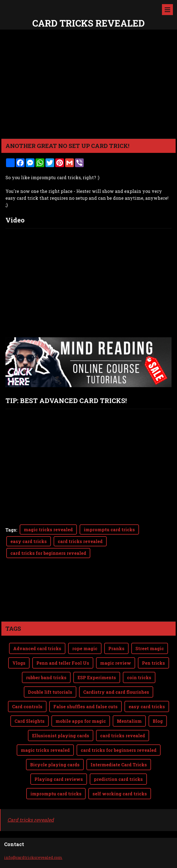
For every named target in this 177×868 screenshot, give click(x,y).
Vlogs (19, 663)
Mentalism (129, 721)
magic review (116, 663)
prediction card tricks (118, 779)
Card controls (27, 706)
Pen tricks (153, 663)
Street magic (150, 648)
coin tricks (139, 677)
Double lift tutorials (50, 692)
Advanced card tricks (37, 648)
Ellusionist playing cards (61, 736)
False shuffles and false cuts (85, 706)
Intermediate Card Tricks (119, 765)
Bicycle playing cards (55, 765)
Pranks (116, 648)
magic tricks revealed (48, 529)
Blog (158, 721)
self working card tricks (120, 794)
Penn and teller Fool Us (63, 663)
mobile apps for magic (81, 721)
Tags (11, 530)
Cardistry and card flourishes (116, 692)
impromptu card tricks (109, 529)
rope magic (85, 648)
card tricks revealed (80, 541)
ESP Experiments (97, 677)
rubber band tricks (46, 677)
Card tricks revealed (31, 820)
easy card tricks (29, 541)
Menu (167, 10)
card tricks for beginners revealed (48, 553)
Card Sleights (30, 721)
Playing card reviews (59, 779)
